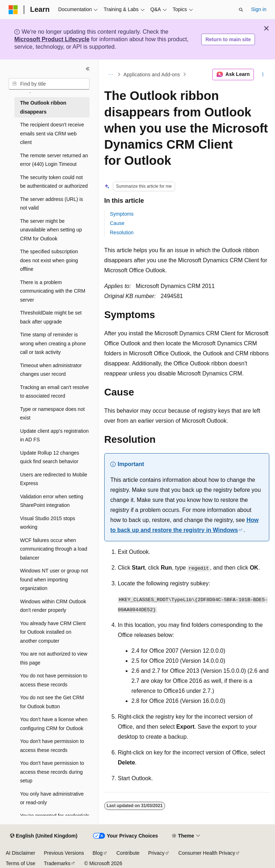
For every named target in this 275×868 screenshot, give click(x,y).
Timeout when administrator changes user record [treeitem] (51, 370)
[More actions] (263, 75)
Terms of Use (20, 863)
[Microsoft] (13, 10)
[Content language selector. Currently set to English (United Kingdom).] (44, 836)
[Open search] (241, 10)
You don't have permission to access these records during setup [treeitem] (52, 772)
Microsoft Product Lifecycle (52, 39)
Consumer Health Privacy (207, 853)
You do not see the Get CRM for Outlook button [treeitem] (52, 702)
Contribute (128, 853)
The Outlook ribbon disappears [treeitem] (43, 107)
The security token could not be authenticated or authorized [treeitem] (54, 182)
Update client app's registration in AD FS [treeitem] (54, 435)
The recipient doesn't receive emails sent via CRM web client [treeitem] (52, 133)
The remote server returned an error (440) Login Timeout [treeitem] (54, 160)
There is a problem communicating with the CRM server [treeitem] (53, 291)
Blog (98, 853)
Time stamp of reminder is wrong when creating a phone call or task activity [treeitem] (53, 343)
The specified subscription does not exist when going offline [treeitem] (49, 260)
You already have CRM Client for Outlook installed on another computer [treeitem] (53, 632)
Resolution (122, 232)
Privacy (156, 853)
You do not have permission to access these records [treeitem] (54, 680)
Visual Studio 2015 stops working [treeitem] (48, 523)
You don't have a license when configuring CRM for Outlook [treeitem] (54, 724)
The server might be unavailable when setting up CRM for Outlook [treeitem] (51, 230)
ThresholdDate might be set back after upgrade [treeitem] (51, 317)
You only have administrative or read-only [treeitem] (52, 798)
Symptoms (122, 214)
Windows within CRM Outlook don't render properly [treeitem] (53, 606)
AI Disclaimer (20, 853)
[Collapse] (88, 69)
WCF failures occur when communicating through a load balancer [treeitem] (54, 549)
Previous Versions (64, 853)
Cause (117, 223)
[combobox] (49, 84)
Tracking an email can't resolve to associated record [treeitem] (54, 392)
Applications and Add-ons (152, 75)
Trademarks (57, 863)
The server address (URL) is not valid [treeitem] (52, 204)
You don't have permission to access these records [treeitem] (52, 746)
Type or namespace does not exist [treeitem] (52, 414)
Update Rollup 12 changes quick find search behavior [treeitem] (50, 457)
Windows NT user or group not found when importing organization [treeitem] (54, 579)
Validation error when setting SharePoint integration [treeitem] (52, 501)
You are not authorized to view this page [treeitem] (54, 658)
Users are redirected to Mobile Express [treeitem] (54, 479)
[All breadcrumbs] (110, 75)
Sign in (259, 9)
